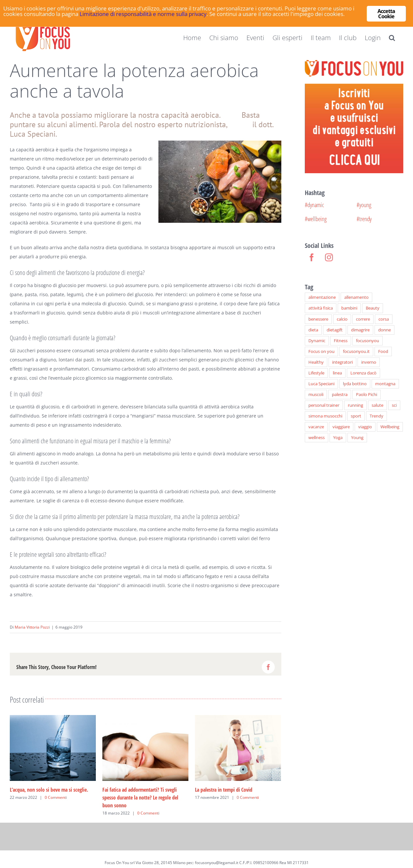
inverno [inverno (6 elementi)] (369, 362)
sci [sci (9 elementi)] (394, 405)
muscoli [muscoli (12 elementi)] (316, 395)
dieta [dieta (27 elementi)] (313, 330)
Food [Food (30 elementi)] (383, 351)
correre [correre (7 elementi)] (363, 319)
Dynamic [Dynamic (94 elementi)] (317, 341)
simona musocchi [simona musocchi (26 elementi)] (325, 416)
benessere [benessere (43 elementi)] (318, 319)
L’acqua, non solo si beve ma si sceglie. (49, 790)
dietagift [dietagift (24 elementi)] (335, 330)
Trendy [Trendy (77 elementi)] (376, 416)
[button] (392, 38)
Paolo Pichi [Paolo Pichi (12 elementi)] (367, 395)
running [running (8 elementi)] (355, 405)
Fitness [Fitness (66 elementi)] (341, 341)
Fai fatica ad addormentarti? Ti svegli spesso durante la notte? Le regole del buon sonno (140, 798)
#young (364, 205)
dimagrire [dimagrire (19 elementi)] (360, 330)
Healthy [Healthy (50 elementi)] (316, 362)
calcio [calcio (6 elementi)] (342, 319)
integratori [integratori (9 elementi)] (342, 362)
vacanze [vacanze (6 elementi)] (316, 427)
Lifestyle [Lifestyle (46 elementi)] (316, 373)
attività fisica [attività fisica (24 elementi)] (321, 308)
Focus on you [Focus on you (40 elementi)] (321, 351)
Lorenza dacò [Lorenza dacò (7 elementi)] (363, 373)
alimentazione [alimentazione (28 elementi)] (322, 297)
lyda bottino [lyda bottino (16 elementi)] (355, 384)
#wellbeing (316, 219)
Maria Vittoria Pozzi (32, 627)
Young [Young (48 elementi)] (357, 438)
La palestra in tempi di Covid (224, 790)
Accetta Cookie (386, 14)
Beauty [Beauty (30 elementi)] (373, 308)
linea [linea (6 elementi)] (337, 373)
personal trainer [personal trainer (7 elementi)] (324, 405)
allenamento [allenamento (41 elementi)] (356, 297)
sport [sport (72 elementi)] (356, 416)
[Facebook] (312, 257)
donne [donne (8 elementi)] (384, 330)
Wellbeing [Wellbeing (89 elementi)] (390, 427)
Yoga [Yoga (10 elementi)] (338, 438)
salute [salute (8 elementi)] (377, 405)
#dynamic (314, 205)
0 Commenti (56, 797)
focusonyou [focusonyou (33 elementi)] (368, 341)
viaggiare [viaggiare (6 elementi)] (341, 427)
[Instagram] (329, 257)
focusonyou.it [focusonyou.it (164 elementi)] (356, 351)
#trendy (364, 219)
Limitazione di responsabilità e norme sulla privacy (143, 15)
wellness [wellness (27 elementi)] (317, 438)
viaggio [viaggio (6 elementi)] (365, 427)
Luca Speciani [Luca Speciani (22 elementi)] (321, 384)
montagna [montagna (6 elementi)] (385, 384)
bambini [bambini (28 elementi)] (349, 308)
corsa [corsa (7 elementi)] (384, 319)
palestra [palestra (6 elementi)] (340, 395)
